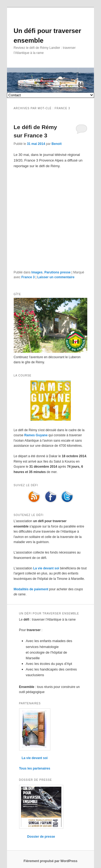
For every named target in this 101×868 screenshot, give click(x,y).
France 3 (28, 277)
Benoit (56, 144)
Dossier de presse (41, 837)
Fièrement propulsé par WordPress (51, 861)
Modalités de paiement (31, 589)
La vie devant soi (46, 568)
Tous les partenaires (35, 768)
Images (37, 272)
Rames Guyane (36, 435)
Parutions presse (58, 272)
